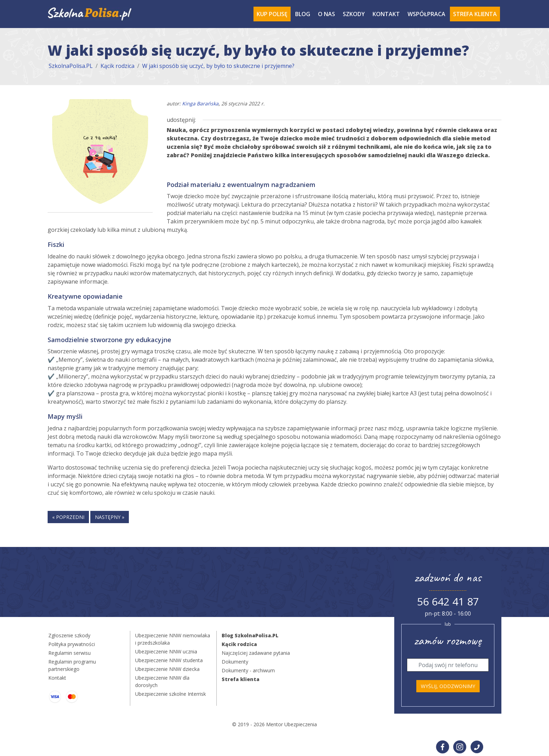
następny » (110, 517)
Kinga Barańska (200, 103)
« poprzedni (68, 517)
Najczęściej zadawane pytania (256, 653)
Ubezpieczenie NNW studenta (169, 660)
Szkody (354, 14)
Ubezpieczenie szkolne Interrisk (171, 694)
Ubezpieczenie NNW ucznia (166, 651)
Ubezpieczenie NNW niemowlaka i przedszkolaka (173, 639)
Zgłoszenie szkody (69, 635)
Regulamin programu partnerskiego (72, 665)
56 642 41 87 (448, 601)
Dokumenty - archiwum (248, 670)
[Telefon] (448, 665)
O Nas (326, 14)
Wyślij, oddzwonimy (448, 686)
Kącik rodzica (117, 66)
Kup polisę (272, 14)
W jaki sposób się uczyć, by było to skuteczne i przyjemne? (218, 66)
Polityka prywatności (72, 644)
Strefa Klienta (475, 14)
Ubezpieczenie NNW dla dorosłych (162, 681)
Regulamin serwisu (70, 653)
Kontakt (386, 14)
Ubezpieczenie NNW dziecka (167, 669)
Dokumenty (235, 662)
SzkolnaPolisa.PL (71, 66)
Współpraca (426, 14)
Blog (303, 14)
